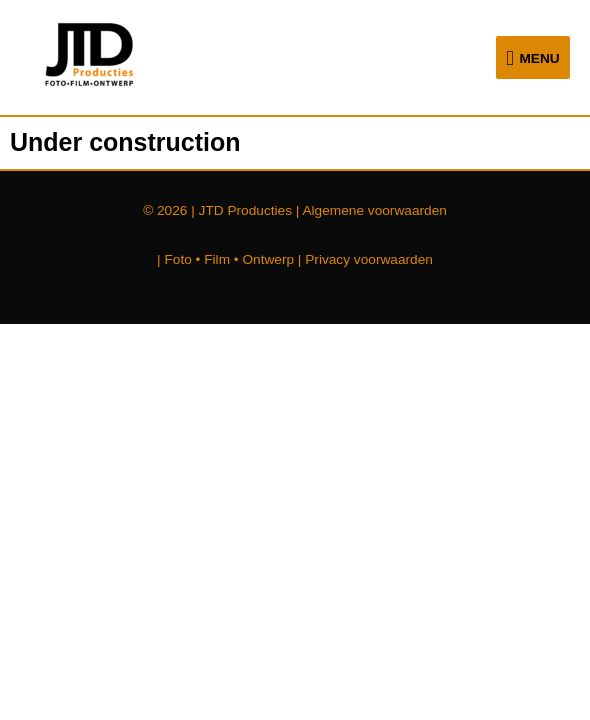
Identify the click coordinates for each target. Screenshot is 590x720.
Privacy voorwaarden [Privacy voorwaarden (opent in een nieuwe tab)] (369, 259)
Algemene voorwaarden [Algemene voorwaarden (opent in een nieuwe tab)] (374, 210)
